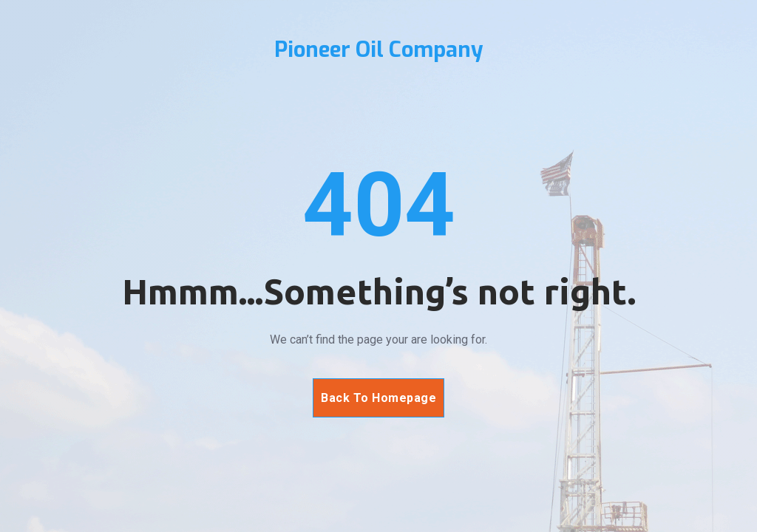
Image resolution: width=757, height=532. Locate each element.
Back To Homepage (378, 398)
